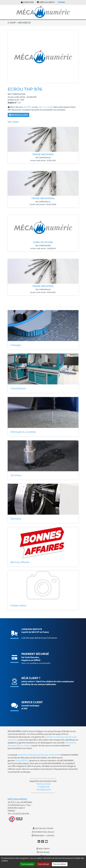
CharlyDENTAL (22, 761)
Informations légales (43, 832)
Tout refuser (43, 864)
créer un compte (45, 107)
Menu (61, 2)
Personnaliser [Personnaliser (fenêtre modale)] (60, 864)
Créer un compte (46, 2)
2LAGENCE (50, 836)
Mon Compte (43, 849)
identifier (28, 107)
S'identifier (27, 2)
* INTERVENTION (43, 790)
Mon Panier (43, 852)
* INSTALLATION (43, 784)
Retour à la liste (18, 115)
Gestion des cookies (43, 828)
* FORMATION (43, 787)
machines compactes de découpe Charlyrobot (39, 755)
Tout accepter (27, 864)
